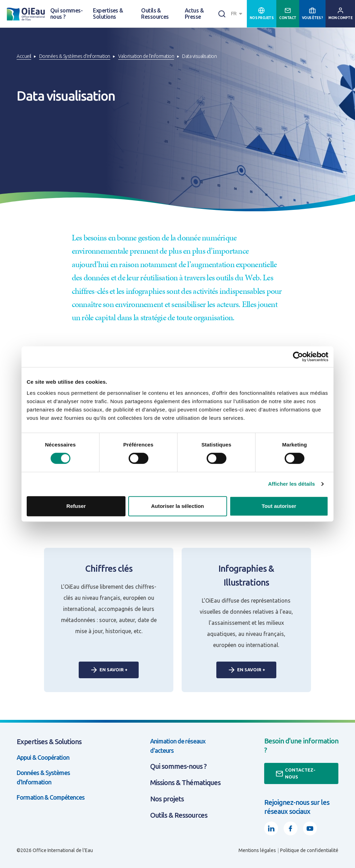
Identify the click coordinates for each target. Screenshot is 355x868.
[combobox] (237, 14)
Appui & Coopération (43, 757)
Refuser (76, 506)
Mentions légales (257, 850)
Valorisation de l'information (146, 56)
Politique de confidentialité (309, 850)
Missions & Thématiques (185, 782)
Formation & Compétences (51, 797)
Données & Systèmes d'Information (75, 56)
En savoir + (109, 670)
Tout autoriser (279, 506)
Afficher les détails (291, 484)
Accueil (24, 56)
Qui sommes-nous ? (66, 14)
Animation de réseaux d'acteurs (178, 746)
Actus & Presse (194, 14)
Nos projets (167, 799)
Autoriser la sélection (178, 506)
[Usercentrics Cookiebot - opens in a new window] (298, 357)
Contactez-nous (295, 773)
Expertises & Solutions (108, 14)
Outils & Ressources (155, 14)
